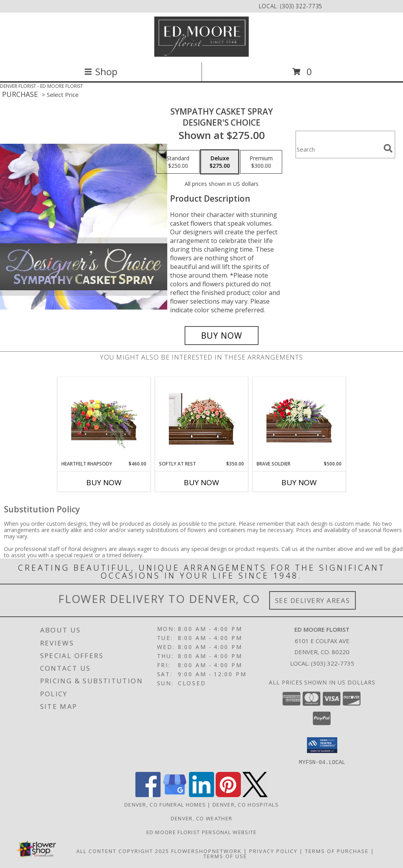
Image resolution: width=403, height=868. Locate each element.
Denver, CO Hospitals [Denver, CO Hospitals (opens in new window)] (246, 804)
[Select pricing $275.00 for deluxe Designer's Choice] (220, 162)
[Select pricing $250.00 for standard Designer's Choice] (178, 162)
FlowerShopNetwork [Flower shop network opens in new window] (206, 851)
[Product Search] (338, 149)
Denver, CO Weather (201, 818)
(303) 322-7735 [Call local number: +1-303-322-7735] (301, 6)
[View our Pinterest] (228, 795)
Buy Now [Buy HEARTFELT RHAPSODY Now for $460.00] (104, 482)
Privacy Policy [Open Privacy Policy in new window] (273, 851)
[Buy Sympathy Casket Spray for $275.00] (222, 336)
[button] (322, 745)
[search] (388, 148)
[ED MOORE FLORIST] (201, 37)
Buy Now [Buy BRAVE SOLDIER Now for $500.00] (299, 482)
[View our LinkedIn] (201, 795)
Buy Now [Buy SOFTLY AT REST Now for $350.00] (201, 482)
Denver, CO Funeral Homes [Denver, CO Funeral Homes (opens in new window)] (165, 804)
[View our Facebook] (148, 795)
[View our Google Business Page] (175, 795)
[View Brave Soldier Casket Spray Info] (299, 419)
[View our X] (255, 795)
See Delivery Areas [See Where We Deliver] (313, 600)
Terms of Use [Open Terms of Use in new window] (225, 856)
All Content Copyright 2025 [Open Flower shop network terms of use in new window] (123, 851)
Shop (101, 71)
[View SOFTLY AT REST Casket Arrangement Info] (202, 419)
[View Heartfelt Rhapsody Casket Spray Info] (104, 419)
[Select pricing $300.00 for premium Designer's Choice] (261, 162)
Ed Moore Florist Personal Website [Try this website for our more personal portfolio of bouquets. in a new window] (202, 832)
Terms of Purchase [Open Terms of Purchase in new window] (337, 851)
